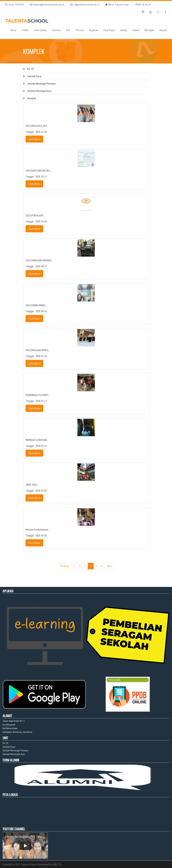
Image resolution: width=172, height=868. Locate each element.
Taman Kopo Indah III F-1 (14, 721)
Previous (65, 566)
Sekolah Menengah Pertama (41, 83)
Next (109, 566)
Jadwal (136, 30)
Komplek (32, 98)
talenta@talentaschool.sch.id (47, 5)
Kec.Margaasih (9, 725)
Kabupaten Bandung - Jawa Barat (17, 732)
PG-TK (31, 69)
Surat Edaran (40, 30)
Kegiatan (94, 30)
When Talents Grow (117, 5)
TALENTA (27, 20)
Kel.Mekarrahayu (10, 728)
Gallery (124, 30)
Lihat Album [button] (34, 139)
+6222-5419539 (15, 5)
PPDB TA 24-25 (143, 5)
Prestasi (80, 30)
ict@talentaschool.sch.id (85, 5)
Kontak (163, 30)
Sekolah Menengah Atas (39, 91)
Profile (25, 30)
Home (13, 30)
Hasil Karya (109, 30)
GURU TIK (57, 864)
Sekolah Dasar (34, 76)
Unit (68, 30)
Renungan (149, 30)
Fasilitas (56, 30)
